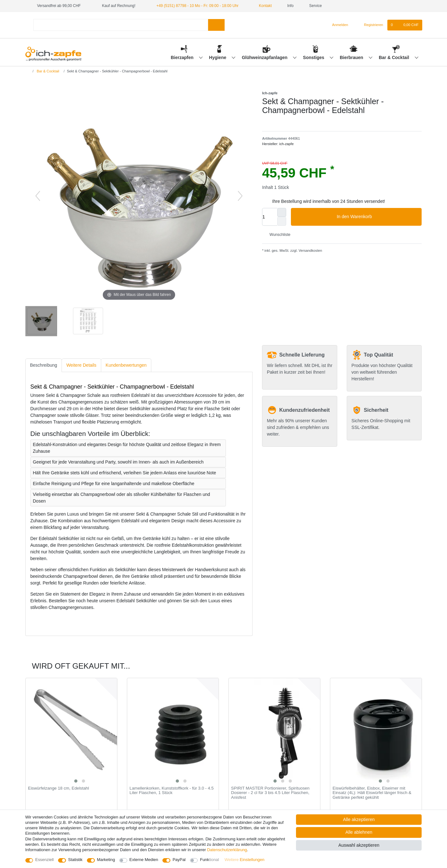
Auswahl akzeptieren (359, 845)
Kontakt (263, 6)
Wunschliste (277, 235)
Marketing (106, 860)
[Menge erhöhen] (282, 212)
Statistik (75, 860)
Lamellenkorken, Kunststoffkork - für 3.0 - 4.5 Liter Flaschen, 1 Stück (171, 791)
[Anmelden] (338, 25)
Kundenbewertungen (126, 365)
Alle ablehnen (359, 832)
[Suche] (216, 25)
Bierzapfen (183, 57)
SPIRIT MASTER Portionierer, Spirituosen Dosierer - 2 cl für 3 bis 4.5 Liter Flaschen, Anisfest (270, 793)
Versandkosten (310, 250)
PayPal (179, 860)
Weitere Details (81, 365)
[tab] (44, 365)
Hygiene (218, 57)
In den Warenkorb (377, 217)
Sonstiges (314, 57)
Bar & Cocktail (395, 57)
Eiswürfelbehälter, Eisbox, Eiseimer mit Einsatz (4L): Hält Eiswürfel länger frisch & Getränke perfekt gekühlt (372, 793)
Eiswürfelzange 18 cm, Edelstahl (58, 788)
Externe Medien (144, 860)
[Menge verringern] (282, 221)
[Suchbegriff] (121, 25)
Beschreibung (44, 365)
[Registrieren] (370, 25)
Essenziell (44, 860)
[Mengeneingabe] (270, 217)
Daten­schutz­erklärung (227, 850)
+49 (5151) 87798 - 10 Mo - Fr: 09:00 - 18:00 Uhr (197, 6)
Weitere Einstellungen (245, 860)
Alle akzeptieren (359, 819)
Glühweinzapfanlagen (265, 57)
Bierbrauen (352, 57)
